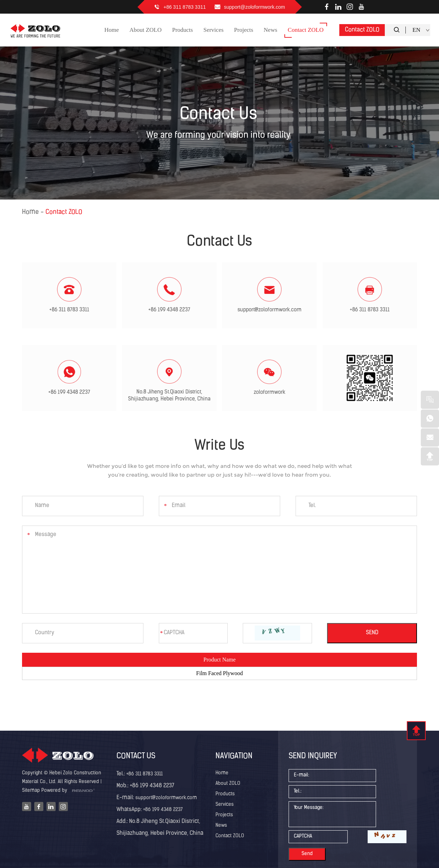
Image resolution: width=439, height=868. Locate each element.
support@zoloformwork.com (254, 7)
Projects (224, 815)
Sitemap (31, 791)
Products (225, 794)
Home (30, 212)
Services (225, 805)
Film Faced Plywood (219, 673)
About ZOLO (228, 784)
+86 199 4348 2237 (169, 310)
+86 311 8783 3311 (185, 7)
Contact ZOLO (362, 30)
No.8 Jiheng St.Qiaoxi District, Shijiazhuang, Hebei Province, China (169, 396)
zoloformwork (270, 393)
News (221, 826)
